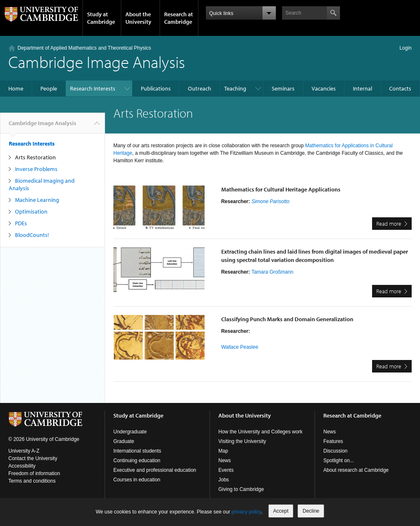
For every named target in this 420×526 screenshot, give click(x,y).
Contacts (400, 88)
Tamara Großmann (272, 272)
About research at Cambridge (356, 470)
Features (333, 441)
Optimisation (31, 211)
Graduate (124, 441)
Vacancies (324, 88)
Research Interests (93, 88)
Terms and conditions (32, 481)
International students (137, 451)
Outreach (200, 88)
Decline (311, 511)
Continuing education (137, 461)
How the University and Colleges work (260, 432)
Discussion (335, 451)
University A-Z (24, 451)
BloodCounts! (32, 235)
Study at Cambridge (101, 18)
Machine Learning (37, 200)
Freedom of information (34, 473)
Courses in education (137, 480)
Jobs (224, 480)
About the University (138, 18)
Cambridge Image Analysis (97, 62)
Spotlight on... (339, 461)
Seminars (283, 88)
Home (16, 88)
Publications (156, 88)
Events (226, 470)
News (225, 461)
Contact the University (33, 458)
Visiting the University (242, 441)
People (49, 88)
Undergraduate (130, 432)
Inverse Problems (36, 169)
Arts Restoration (35, 157)
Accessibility (22, 466)
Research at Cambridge (179, 18)
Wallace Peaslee (240, 347)
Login (406, 48)
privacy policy (246, 512)
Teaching (235, 88)
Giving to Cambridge (241, 489)
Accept (281, 511)
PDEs (21, 223)
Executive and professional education (155, 470)
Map (223, 451)
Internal (362, 88)
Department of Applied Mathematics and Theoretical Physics (84, 48)
